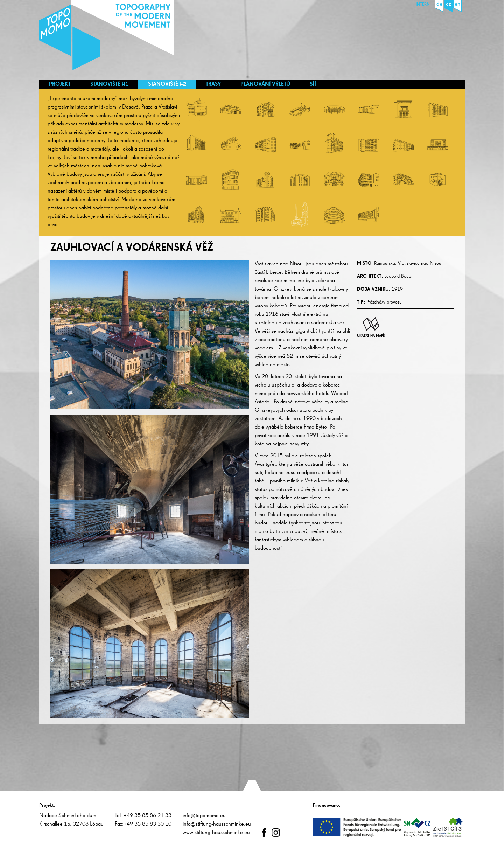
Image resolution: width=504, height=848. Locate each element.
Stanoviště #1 (109, 84)
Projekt (60, 84)
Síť (313, 84)
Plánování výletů (265, 84)
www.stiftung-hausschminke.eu (216, 833)
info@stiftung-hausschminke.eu (217, 824)
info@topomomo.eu (204, 816)
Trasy (213, 84)
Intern (423, 5)
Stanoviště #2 (167, 84)
